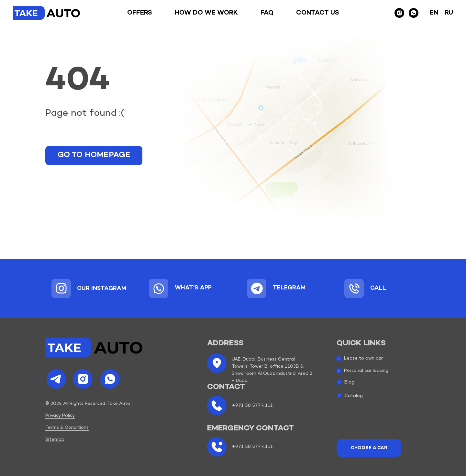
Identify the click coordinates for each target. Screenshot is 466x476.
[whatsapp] (414, 13)
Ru (449, 13)
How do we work (206, 13)
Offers (140, 13)
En (434, 13)
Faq (267, 13)
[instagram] (399, 13)
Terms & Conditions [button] (67, 428)
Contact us (318, 13)
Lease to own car (363, 358)
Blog (349, 382)
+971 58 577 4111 (252, 406)
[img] (61, 288)
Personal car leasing (366, 371)
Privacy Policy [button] (60, 416)
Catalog (354, 396)
